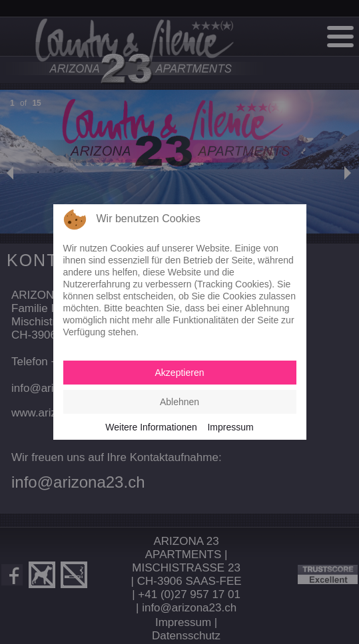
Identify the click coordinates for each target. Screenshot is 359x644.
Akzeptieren (180, 373)
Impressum (230, 427)
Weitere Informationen (151, 427)
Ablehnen (179, 402)
